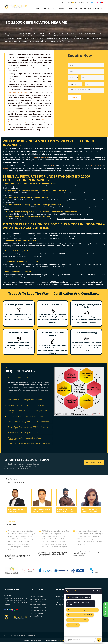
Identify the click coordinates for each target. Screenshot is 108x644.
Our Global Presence (83, 9)
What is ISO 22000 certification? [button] (18, 378)
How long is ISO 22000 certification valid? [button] (21, 433)
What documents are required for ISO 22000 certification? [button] (27, 422)
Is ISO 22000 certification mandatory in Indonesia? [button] (25, 405)
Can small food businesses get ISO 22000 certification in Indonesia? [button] (27, 427)
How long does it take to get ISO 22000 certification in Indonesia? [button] (26, 411)
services (54, 9)
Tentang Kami (60, 599)
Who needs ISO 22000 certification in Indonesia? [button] (24, 400)
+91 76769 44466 (66, 2)
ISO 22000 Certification (38, 605)
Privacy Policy (62, 641)
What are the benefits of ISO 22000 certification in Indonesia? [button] (24, 438)
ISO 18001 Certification (38, 602)
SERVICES (17, 29)
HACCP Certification (37, 613)
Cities (70, 9)
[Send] (99, 640)
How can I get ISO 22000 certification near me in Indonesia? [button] (28, 444)
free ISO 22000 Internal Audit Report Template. (75, 219)
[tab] (28, 378)
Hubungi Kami (60, 605)
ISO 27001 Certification (38, 608)
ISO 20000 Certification (38, 610)
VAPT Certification (36, 616)
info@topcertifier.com (80, 2)
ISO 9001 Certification (37, 596)
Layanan (58, 602)
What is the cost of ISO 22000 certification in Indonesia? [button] (27, 416)
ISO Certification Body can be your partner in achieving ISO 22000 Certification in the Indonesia (51, 214)
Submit (75, 98)
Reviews (63, 9)
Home (37, 9)
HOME (7, 29)
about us (45, 9)
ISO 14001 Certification (38, 599)
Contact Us (98, 9)
